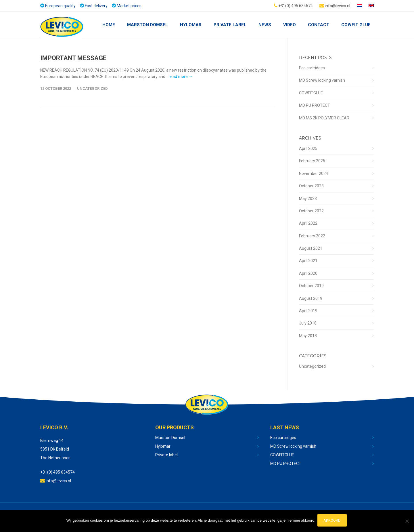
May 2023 (308, 199)
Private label (166, 455)
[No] (407, 522)
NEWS (265, 25)
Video (290, 25)
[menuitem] (359, 6)
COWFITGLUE (311, 93)
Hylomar (191, 25)
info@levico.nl (335, 5)
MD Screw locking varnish (322, 80)
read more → (181, 77)
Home (109, 25)
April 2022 (308, 223)
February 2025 (312, 161)
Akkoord (333, 521)
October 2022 (311, 211)
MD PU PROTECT (315, 105)
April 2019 (308, 311)
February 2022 (312, 236)
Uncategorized (92, 88)
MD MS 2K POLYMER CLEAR (324, 118)
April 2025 (308, 148)
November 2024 (314, 173)
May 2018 (308, 336)
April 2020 (308, 273)
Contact (319, 25)
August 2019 (311, 298)
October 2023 (311, 186)
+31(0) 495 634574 (293, 5)
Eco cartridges (312, 68)
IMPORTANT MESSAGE (73, 58)
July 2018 (308, 323)
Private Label (230, 25)
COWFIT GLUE (356, 25)
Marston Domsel (147, 25)
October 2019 (311, 286)
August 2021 (311, 248)
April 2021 (308, 261)
